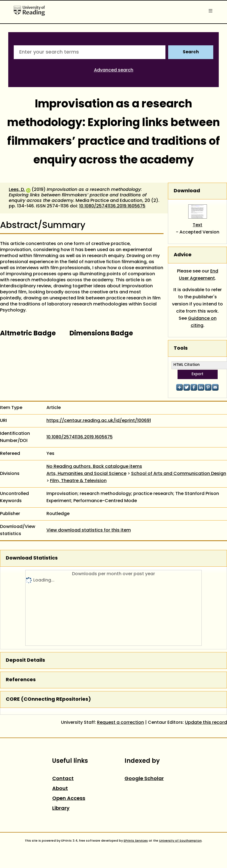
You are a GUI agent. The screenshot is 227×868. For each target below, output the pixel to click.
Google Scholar (144, 779)
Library (61, 809)
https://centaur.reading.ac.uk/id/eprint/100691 (99, 421)
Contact (63, 779)
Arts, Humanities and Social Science (86, 474)
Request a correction (121, 723)
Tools (181, 348)
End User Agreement (199, 275)
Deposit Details (25, 660)
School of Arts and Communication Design (179, 474)
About (60, 789)
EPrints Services (136, 841)
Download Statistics (32, 558)
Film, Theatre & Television (78, 481)
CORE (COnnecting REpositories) (48, 699)
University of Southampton (180, 841)
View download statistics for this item (89, 530)
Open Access (69, 799)
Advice (183, 255)
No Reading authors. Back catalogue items (94, 467)
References (21, 680)
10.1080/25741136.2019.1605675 (112, 206)
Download (187, 191)
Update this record (206, 723)
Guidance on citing (202, 322)
